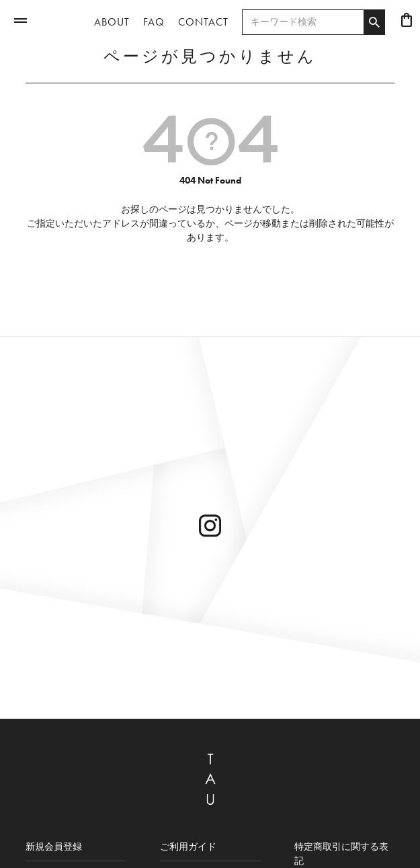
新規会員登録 (54, 846)
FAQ (154, 22)
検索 (374, 22)
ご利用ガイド (188, 846)
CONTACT (203, 22)
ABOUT (112, 22)
